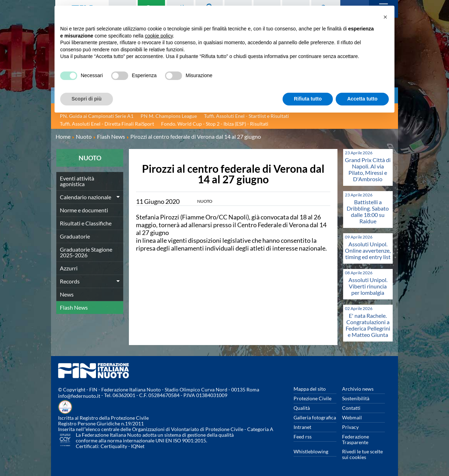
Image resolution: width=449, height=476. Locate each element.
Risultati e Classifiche (86, 223)
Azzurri (69, 268)
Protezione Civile (312, 398)
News (67, 294)
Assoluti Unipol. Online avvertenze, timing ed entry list (368, 250)
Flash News (74, 307)
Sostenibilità (356, 398)
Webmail (352, 417)
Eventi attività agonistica (77, 181)
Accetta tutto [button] (362, 99)
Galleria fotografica (315, 417)
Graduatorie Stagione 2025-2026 (86, 252)
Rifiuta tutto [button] (308, 99)
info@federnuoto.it (79, 396)
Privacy (350, 427)
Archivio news (358, 389)
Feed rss (303, 437)
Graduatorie (75, 236)
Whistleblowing (311, 451)
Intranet (302, 427)
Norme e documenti (84, 210)
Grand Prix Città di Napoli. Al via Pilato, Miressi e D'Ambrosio (368, 169)
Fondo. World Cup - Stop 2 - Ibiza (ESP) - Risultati (215, 124)
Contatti (351, 408)
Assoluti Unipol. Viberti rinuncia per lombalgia (368, 286)
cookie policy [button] (159, 36)
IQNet (138, 446)
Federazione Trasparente (356, 439)
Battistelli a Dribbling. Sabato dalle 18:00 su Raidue (368, 211)
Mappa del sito (310, 389)
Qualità (302, 408)
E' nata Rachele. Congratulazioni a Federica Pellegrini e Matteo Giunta (368, 325)
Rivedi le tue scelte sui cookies (362, 454)
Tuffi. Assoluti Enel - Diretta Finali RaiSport (107, 124)
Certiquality (114, 446)
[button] (385, 17)
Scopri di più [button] (87, 99)
